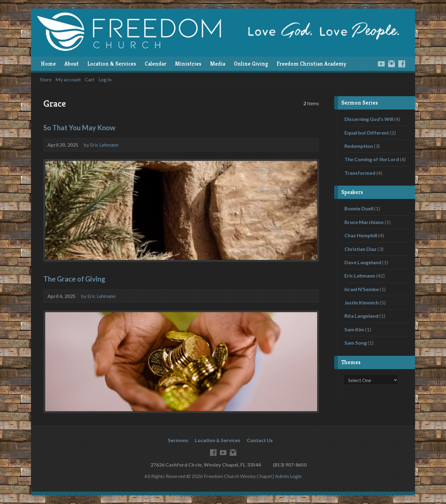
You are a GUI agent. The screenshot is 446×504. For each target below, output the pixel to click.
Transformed (360, 173)
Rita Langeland (361, 316)
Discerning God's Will (369, 119)
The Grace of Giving (74, 279)
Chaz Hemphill (361, 235)
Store (46, 80)
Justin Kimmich (362, 302)
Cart (90, 80)
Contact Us (260, 440)
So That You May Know (79, 128)
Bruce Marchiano (364, 222)
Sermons (178, 440)
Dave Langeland (363, 262)
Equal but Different (367, 133)
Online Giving (251, 64)
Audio (311, 144)
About (72, 64)
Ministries (188, 64)
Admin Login (288, 476)
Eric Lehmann (104, 145)
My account (68, 80)
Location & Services (112, 64)
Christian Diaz (361, 249)
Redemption (359, 146)
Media (218, 64)
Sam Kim (354, 329)
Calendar (155, 64)
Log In (105, 80)
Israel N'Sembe (362, 289)
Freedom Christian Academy (311, 64)
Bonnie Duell (359, 208)
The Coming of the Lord (372, 159)
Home (48, 64)
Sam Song (356, 343)
